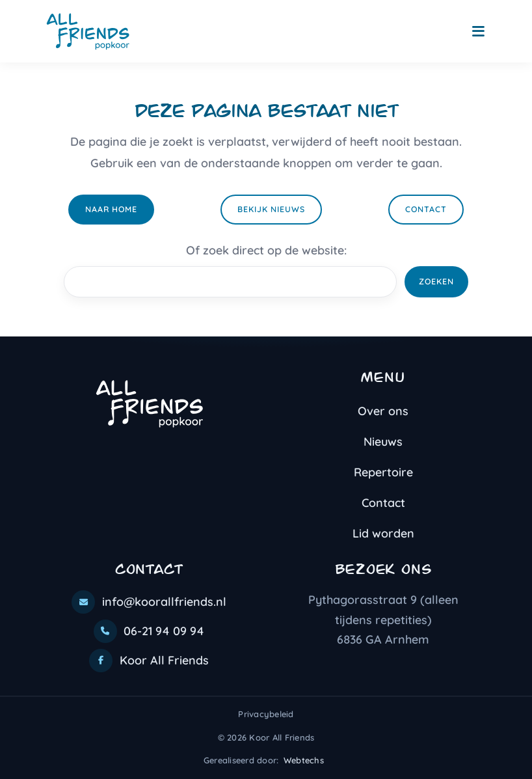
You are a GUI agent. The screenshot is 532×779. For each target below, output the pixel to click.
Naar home (111, 209)
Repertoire (383, 472)
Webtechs (304, 760)
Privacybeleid (266, 714)
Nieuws (383, 442)
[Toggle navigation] (478, 32)
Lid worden (383, 533)
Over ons (383, 411)
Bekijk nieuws (271, 209)
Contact (426, 209)
